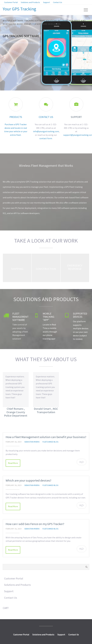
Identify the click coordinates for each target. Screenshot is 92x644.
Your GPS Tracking (19, 9)
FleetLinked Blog (50, 442)
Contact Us (46, 117)
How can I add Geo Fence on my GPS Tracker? (35, 524)
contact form (46, 138)
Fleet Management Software (20, 317)
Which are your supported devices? (28, 480)
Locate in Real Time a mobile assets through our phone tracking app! (50, 332)
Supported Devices (80, 315)
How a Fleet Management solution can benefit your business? (46, 437)
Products (16, 117)
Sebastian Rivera (32, 442)
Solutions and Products (46, 299)
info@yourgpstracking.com (46, 131)
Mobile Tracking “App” (48, 317)
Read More (13, 463)
